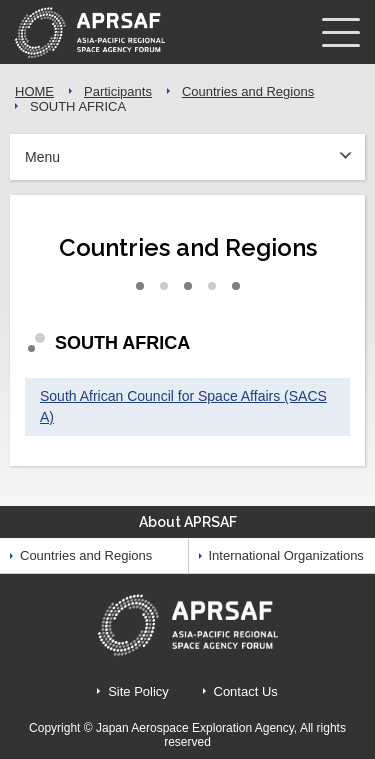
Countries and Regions (248, 91)
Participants (118, 91)
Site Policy (138, 691)
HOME (34, 91)
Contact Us (246, 691)
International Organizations (286, 555)
